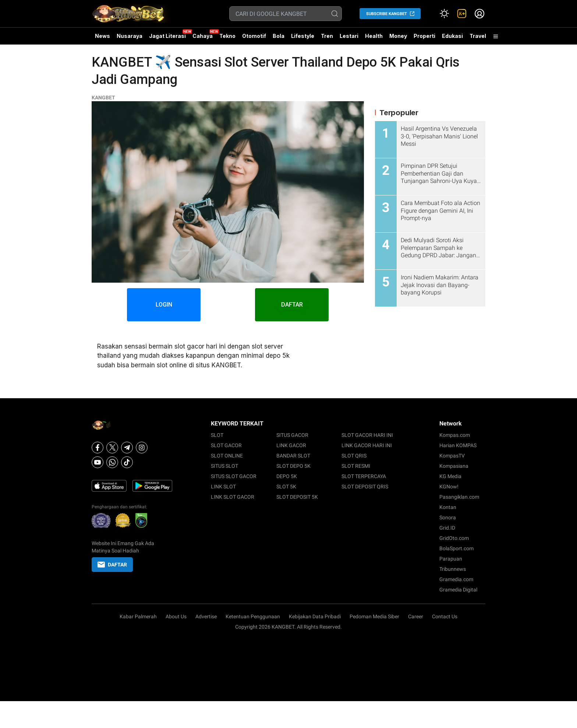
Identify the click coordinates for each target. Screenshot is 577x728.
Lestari (349, 39)
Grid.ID (447, 528)
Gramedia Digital (458, 590)
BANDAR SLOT (293, 456)
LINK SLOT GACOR (233, 497)
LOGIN (164, 305)
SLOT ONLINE (227, 456)
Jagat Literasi (167, 36)
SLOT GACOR (226, 445)
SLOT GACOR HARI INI (367, 435)
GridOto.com (454, 538)
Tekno (227, 36)
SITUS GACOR (292, 435)
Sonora (448, 517)
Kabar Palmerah (138, 616)
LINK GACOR (291, 445)
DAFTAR (292, 305)
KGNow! (449, 487)
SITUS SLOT (224, 466)
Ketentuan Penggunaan (253, 616)
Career (416, 616)
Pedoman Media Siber (374, 616)
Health (374, 36)
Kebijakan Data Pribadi (315, 616)
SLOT (217, 435)
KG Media (450, 476)
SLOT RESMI (356, 466)
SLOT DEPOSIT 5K (297, 497)
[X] (112, 448)
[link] (462, 14)
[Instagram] (142, 448)
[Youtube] (98, 462)
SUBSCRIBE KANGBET (387, 14)
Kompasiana (454, 466)
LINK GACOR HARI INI (367, 445)
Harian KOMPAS (458, 445)
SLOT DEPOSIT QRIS (365, 487)
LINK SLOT (223, 487)
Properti (424, 36)
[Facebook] (98, 448)
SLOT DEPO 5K (293, 466)
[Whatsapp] (112, 462)
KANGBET (103, 98)
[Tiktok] (127, 462)
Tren (327, 36)
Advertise (206, 616)
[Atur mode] (444, 14)
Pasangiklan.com (459, 497)
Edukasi (452, 36)
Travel (478, 36)
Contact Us (445, 616)
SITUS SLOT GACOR (234, 476)
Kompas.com (455, 435)
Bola (279, 36)
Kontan (448, 507)
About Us (176, 616)
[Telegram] (127, 448)
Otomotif (254, 36)
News (102, 36)
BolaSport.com (456, 548)
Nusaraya (130, 36)
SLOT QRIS (354, 456)
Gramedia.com (456, 579)
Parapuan (451, 559)
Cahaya (203, 36)
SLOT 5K (286, 487)
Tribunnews (453, 569)
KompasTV (452, 456)
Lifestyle (303, 36)
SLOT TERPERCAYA (364, 476)
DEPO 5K (287, 476)
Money (398, 36)
